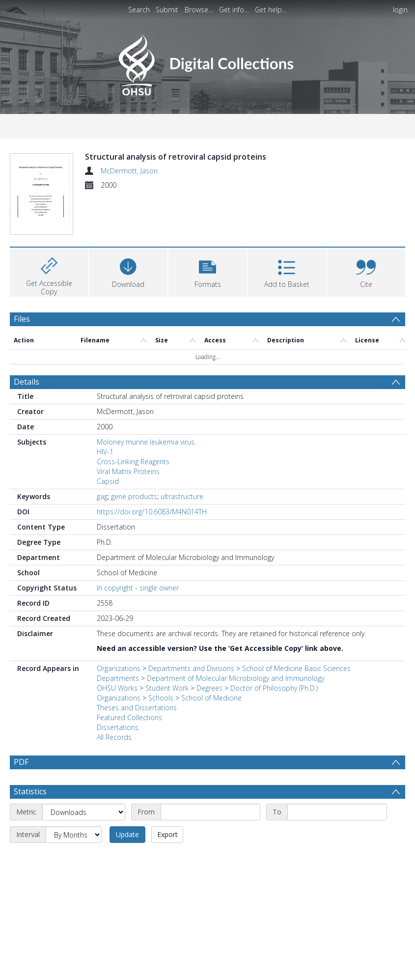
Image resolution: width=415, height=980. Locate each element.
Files (22, 319)
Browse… (199, 10)
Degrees (209, 688)
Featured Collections (129, 717)
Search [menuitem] (139, 10)
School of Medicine (211, 698)
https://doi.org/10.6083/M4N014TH (152, 512)
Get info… (234, 10)
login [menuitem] (400, 10)
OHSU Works (117, 688)
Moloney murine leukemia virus (146, 442)
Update (127, 834)
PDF (21, 762)
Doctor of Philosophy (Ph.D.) (274, 688)
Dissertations (118, 727)
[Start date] (210, 812)
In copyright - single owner (138, 588)
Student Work (167, 688)
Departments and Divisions (191, 668)
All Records (114, 737)
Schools (161, 698)
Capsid (108, 481)
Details (27, 382)
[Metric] (84, 812)
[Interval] (74, 835)
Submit (167, 10)
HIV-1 (105, 452)
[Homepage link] (207, 62)
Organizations (119, 668)
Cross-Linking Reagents (133, 462)
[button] (207, 271)
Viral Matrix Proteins (128, 471)
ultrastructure (182, 496)
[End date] (337, 812)
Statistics (30, 791)
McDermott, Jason (129, 171)
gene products (134, 496)
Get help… (271, 10)
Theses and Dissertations (137, 708)
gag (102, 496)
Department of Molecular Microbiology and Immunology (235, 678)
